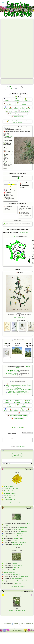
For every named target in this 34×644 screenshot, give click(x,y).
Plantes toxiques (25, 111)
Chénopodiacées (8, 136)
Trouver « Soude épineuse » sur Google (19, 384)
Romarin (15, 563)
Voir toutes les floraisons (18, 503)
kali (27, 121)
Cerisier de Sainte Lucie (11, 489)
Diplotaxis (16, 568)
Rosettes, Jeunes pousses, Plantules (25, 104)
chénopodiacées (18, 122)
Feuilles (22, 109)
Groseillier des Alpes (10, 500)
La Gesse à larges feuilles (12, 370)
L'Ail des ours (13, 375)
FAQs (22, 624)
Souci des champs (18, 534)
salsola (24, 121)
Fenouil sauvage (18, 529)
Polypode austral (9, 572)
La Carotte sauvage (13, 372)
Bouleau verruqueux (10, 493)
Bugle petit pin (16, 574)
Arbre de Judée (23, 576)
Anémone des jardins (10, 495)
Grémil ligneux (8, 498)
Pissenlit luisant (9, 486)
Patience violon (17, 583)
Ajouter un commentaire (27, 433)
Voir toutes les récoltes (18, 586)
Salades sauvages (28, 100)
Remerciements (7, 624)
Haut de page (18, 427)
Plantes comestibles (17, 100)
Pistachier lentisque (10, 491)
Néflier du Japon (17, 579)
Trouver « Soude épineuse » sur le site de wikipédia (19, 386)
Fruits (10, 109)
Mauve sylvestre (18, 538)
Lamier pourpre (22, 527)
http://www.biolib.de (19, 317)
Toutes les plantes (8, 100)
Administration (29, 624)
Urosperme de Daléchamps (17, 610)
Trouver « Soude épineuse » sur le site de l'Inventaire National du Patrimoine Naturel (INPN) (19, 391)
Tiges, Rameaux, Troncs (10, 104)
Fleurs (5, 109)
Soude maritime (22, 531)
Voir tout (18, 613)
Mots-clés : (11, 121)
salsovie (20, 121)
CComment (22, 446)
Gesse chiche (18, 566)
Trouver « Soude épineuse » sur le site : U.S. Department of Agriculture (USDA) (19, 393)
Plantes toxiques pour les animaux (18, 114)
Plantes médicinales (13, 111)
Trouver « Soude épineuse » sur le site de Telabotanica (19, 388)
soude (16, 121)
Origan (15, 540)
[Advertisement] (9, 48)
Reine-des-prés (22, 536)
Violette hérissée (17, 545)
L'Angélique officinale (11, 373)
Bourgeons (29, 109)
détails (5, 153)
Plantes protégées (18, 117)
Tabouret (16, 570)
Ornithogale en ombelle (19, 543)
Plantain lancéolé (22, 581)
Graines (16, 109)
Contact (16, 624)
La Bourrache (12, 376)
